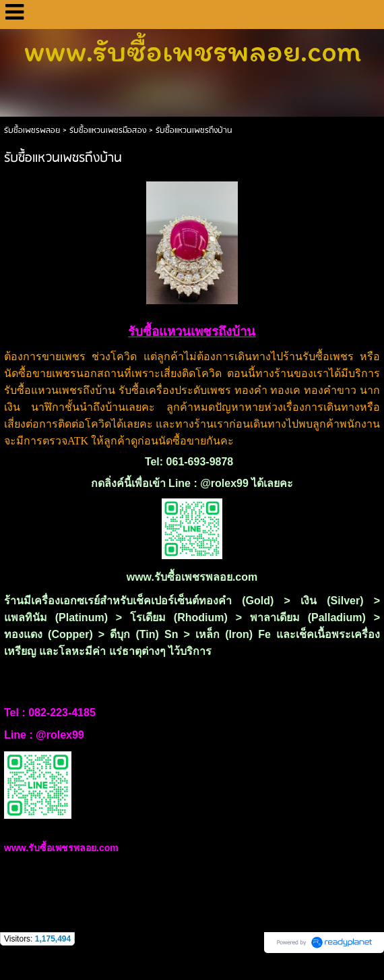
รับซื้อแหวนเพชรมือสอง (108, 131)
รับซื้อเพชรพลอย (32, 131)
